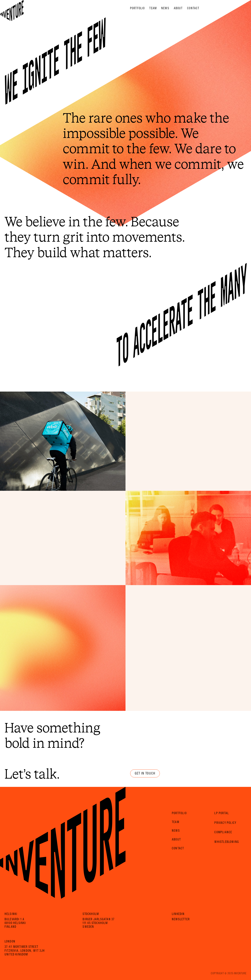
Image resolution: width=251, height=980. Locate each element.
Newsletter (181, 919)
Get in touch (145, 774)
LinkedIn (178, 914)
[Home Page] (12, 8)
